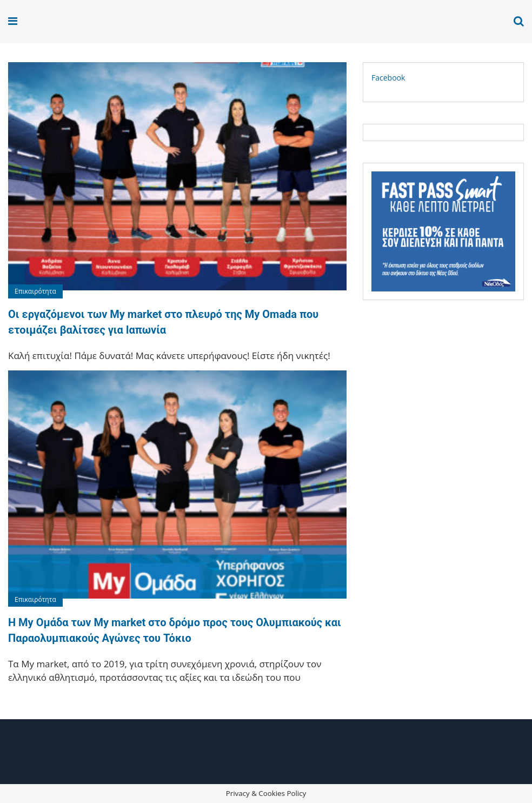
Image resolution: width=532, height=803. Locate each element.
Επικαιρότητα (35, 291)
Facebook (388, 78)
